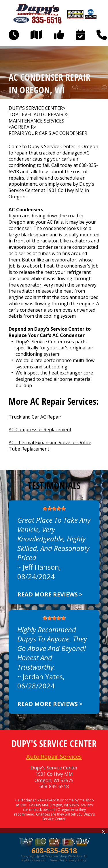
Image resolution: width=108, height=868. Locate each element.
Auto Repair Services (54, 757)
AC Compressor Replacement (40, 430)
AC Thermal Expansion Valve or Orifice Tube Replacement (50, 446)
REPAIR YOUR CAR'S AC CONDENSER (48, 133)
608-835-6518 (54, 787)
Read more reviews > (50, 594)
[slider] (54, 509)
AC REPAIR (22, 127)
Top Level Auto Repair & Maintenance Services (38, 118)
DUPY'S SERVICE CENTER (36, 108)
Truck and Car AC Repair (35, 417)
